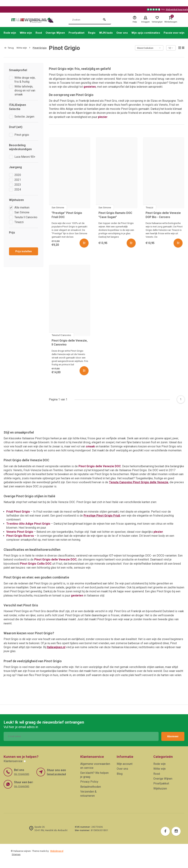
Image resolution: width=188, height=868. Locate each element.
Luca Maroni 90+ (25, 157)
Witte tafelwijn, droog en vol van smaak (25, 90)
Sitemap (16, 854)
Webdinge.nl (57, 851)
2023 (18, 185)
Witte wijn (27, 33)
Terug (9, 48)
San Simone (22, 212)
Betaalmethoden (91, 787)
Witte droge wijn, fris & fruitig (25, 80)
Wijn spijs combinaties (153, 33)
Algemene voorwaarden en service (95, 766)
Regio (97, 33)
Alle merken (22, 208)
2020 (18, 175)
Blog (120, 774)
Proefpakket (81, 33)
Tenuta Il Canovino (26, 217)
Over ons (128, 33)
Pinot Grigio (40, 48)
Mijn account (125, 764)
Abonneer (173, 736)
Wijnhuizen (160, 789)
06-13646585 (22, 774)
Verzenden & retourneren (88, 794)
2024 (18, 189)
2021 (18, 180)
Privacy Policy (89, 782)
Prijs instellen (24, 251)
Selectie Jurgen (24, 117)
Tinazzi (19, 222)
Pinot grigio (22, 135)
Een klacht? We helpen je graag (94, 775)
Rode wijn (10, 33)
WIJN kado (112, 33)
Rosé (41, 33)
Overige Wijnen (58, 33)
